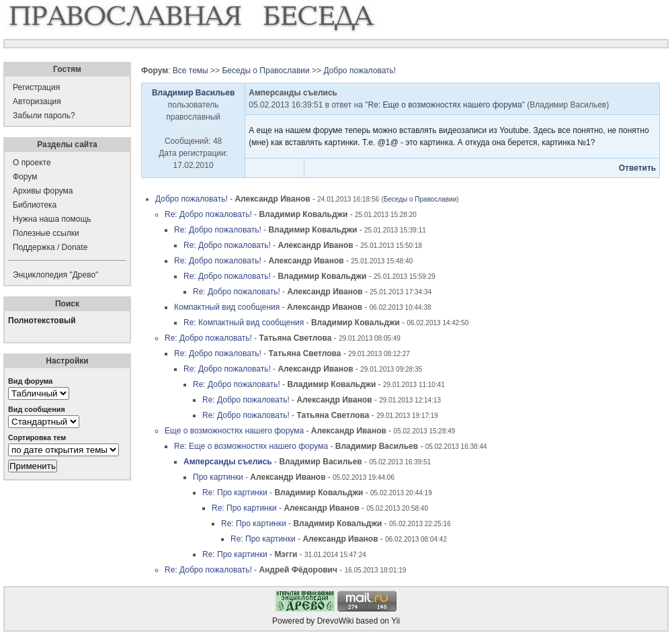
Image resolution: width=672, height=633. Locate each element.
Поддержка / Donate (50, 247)
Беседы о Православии (265, 71)
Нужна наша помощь (52, 219)
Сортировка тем (37, 437)
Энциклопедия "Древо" (55, 275)
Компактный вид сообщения (227, 307)
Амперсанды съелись (228, 462)
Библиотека (35, 205)
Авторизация (37, 101)
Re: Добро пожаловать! (208, 214)
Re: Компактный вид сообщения (244, 323)
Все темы (191, 71)
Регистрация (36, 87)
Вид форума (30, 381)
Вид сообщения (37, 409)
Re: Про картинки (235, 493)
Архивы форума (43, 191)
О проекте (32, 163)
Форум (25, 177)
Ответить (637, 168)
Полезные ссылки (46, 233)
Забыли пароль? (44, 116)
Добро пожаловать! (360, 71)
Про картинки (218, 477)
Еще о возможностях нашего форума (234, 431)
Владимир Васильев (193, 93)
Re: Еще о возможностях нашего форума (445, 105)
